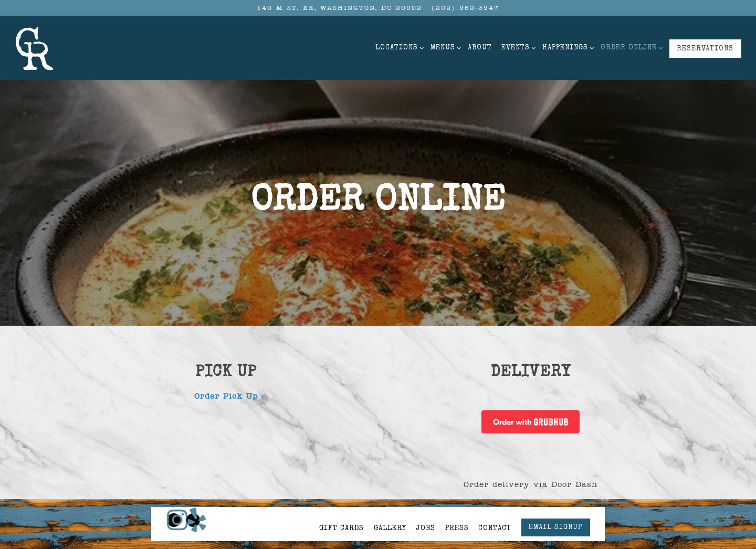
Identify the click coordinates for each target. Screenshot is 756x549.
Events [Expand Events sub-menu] (517, 47)
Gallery (390, 507)
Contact (495, 507)
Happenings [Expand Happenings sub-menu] (567, 47)
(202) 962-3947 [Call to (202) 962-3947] (465, 8)
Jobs (426, 507)
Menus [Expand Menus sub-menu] (444, 47)
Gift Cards (342, 507)
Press (457, 507)
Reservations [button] (705, 49)
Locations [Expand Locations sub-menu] (398, 47)
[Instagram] (174, 498)
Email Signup (555, 506)
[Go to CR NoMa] (339, 8)
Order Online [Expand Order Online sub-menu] (630, 47)
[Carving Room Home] (36, 48)
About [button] (480, 48)
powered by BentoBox (378, 538)
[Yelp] (193, 498)
